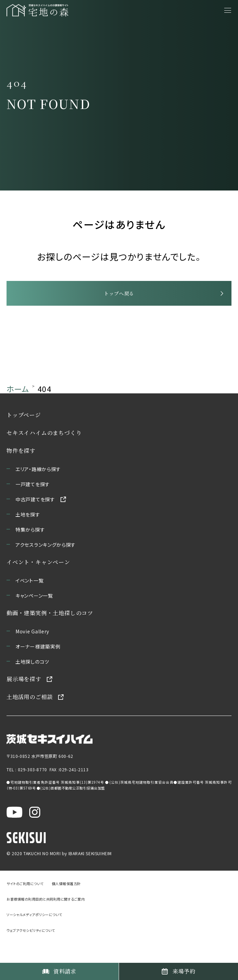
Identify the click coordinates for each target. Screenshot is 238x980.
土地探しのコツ (32, 684)
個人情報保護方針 (66, 907)
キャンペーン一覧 (34, 618)
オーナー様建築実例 (38, 668)
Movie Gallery (32, 653)
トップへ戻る (119, 308)
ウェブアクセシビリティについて (31, 953)
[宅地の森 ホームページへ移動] (51, 10)
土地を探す (28, 536)
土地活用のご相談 (30, 719)
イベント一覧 (29, 602)
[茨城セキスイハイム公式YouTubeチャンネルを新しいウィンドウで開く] (14, 833)
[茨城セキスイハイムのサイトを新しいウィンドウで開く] (50, 759)
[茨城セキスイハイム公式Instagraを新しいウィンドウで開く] (35, 833)
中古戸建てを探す (35, 521)
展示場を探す (24, 701)
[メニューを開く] (228, 10)
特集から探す (30, 552)
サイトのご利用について (25, 907)
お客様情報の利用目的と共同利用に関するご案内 (46, 922)
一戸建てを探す (33, 506)
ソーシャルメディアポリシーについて (34, 938)
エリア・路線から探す (38, 491)
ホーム (18, 411)
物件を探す (21, 473)
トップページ (24, 437)
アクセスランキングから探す (46, 567)
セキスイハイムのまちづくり (44, 455)
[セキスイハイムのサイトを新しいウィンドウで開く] (26, 859)
